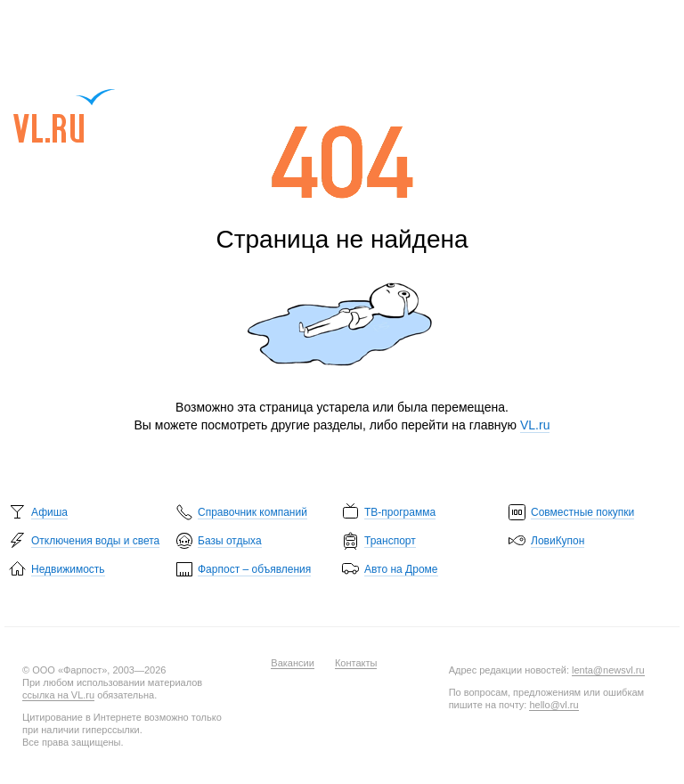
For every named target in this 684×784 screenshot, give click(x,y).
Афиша (49, 512)
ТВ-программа (400, 512)
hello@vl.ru (554, 705)
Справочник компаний (252, 512)
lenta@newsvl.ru (608, 670)
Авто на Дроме (401, 569)
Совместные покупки (582, 512)
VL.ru (65, 116)
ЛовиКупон (558, 541)
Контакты (356, 663)
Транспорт (390, 541)
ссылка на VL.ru (58, 695)
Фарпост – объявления (254, 569)
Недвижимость (68, 569)
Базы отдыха (230, 541)
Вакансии (293, 663)
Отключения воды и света (95, 541)
